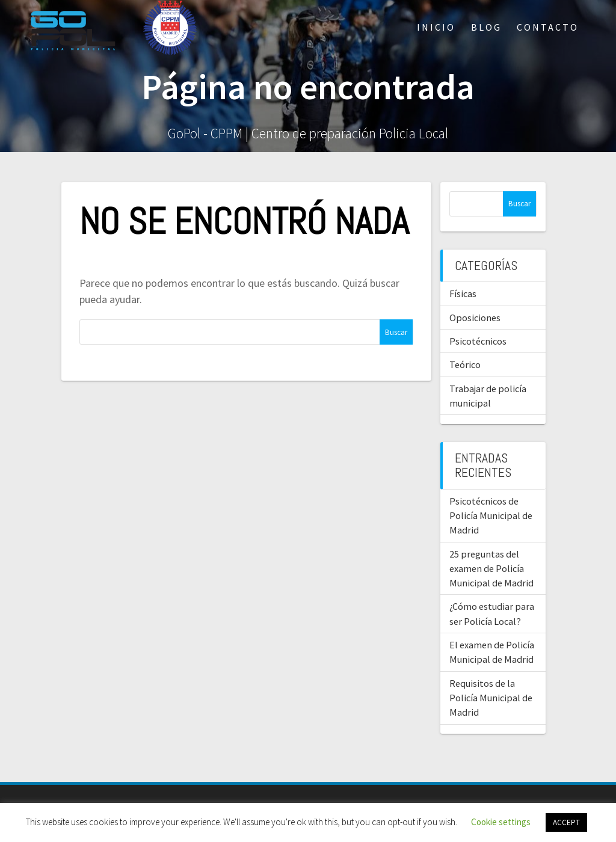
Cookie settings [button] (501, 822)
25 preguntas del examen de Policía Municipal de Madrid (491, 569)
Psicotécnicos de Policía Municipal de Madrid (491, 516)
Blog (486, 27)
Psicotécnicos (478, 341)
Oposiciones (475, 318)
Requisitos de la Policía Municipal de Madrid (491, 698)
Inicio (436, 27)
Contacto (548, 27)
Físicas (463, 293)
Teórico (465, 364)
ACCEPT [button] (566, 822)
